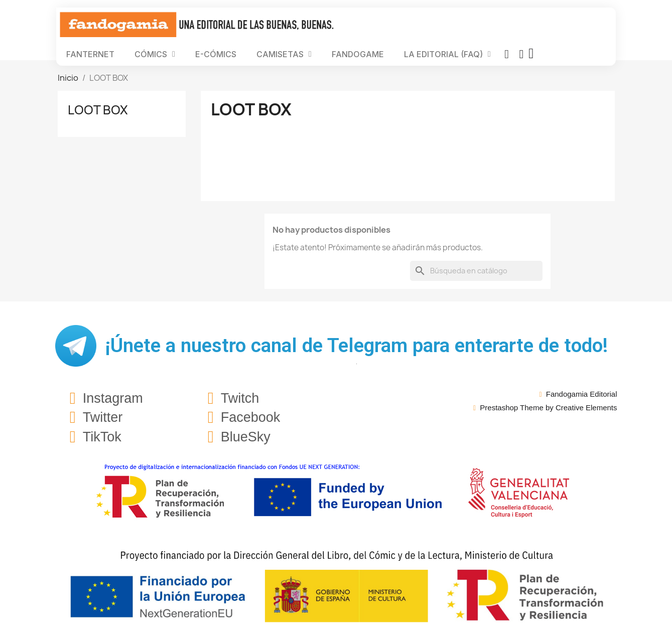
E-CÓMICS (216, 54)
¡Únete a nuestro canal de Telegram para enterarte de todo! (357, 346)
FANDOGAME (358, 54)
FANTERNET (90, 54)
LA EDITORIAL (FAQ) (447, 54)
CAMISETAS (284, 54)
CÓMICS (155, 54)
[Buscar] (476, 271)
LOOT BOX (98, 110)
